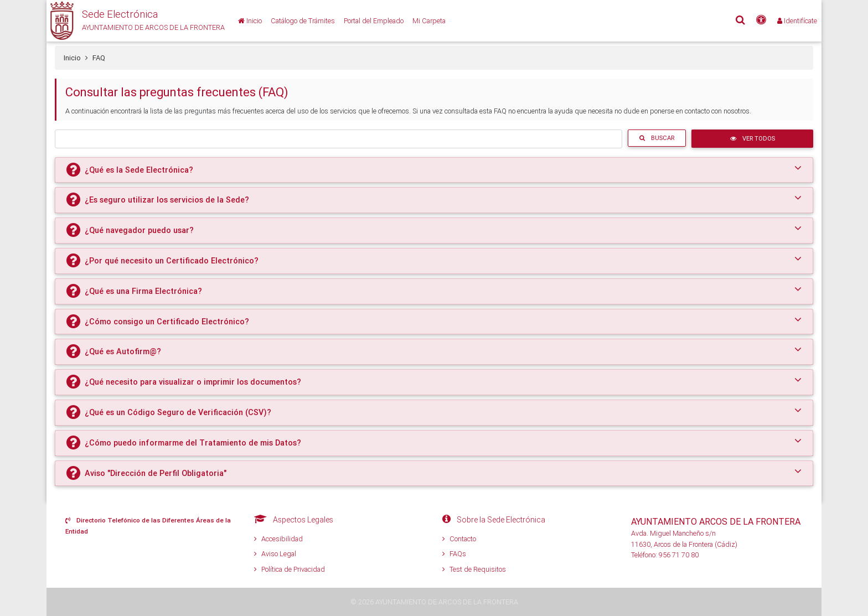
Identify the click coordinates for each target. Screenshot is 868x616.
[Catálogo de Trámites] (303, 21)
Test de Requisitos (474, 569)
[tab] (434, 170)
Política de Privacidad (290, 569)
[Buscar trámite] (339, 139)
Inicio (72, 58)
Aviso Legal (275, 554)
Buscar (657, 138)
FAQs (454, 554)
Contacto (459, 539)
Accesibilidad (278, 539)
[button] (136, 21)
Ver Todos (753, 138)
